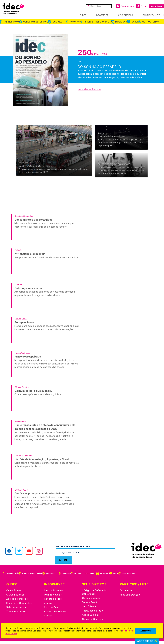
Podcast (49, 618)
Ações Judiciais (91, 617)
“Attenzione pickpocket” (30, 256)
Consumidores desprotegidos (33, 222)
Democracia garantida (36, 168)
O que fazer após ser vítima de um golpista (38, 397)
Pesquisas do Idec (92, 613)
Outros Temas (151, 22)
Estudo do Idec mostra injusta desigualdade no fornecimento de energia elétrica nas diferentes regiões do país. (120, 145)
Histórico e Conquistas (19, 606)
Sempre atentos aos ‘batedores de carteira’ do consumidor (46, 260)
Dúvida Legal (21, 321)
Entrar (141, 6)
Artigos (48, 606)
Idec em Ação (21, 492)
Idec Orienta (89, 609)
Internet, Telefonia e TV (98, 22)
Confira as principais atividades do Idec (40, 496)
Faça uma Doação (130, 597)
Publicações (51, 610)
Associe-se (156, 6)
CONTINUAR (145, 631)
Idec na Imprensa (54, 593)
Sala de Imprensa (16, 610)
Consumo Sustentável (36, 22)
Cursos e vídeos (91, 601)
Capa (80, 61)
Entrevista (102, 164)
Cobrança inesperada (28, 291)
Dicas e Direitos (22, 390)
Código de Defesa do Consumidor (94, 595)
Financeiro (75, 22)
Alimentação (12, 22)
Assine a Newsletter (55, 614)
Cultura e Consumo (23, 458)
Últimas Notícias (53, 597)
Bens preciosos (24, 325)
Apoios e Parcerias (17, 601)
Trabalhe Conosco (17, 614)
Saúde (135, 22)
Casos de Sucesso (93, 622)
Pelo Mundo (20, 424)
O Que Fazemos (15, 597)
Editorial (18, 253)
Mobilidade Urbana (27, 165)
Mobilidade (122, 22)
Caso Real (19, 287)
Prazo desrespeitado (28, 359)
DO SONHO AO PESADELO (99, 65)
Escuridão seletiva (111, 139)
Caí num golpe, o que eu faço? (33, 393)
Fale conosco (125, 6)
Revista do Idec (53, 601)
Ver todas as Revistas (89, 89)
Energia (57, 22)
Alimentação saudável (114, 167)
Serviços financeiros (24, 219)
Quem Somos (14, 593)
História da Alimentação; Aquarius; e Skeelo (42, 462)
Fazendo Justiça (22, 356)
